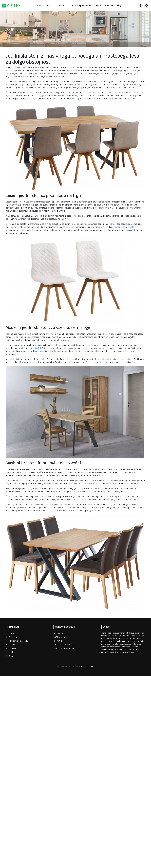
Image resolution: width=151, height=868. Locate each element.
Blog (120, 5)
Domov (40, 5)
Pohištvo (63, 5)
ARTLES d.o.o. (88, 666)
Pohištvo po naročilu (81, 5)
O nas (51, 5)
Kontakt (109, 5)
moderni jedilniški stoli (125, 227)
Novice (98, 5)
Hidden (10, 652)
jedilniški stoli (35, 348)
